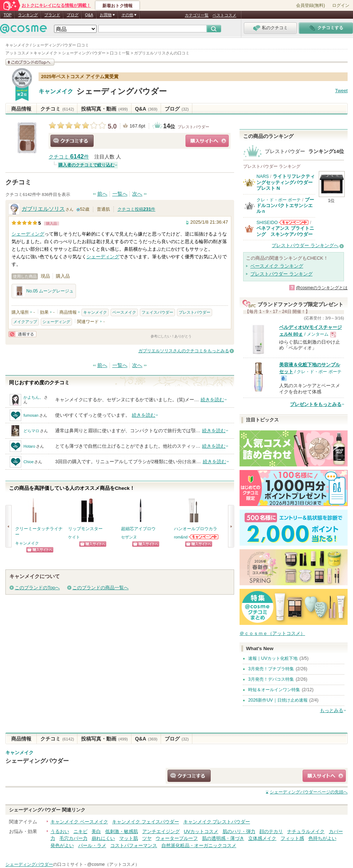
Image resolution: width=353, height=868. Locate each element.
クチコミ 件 (69, 157)
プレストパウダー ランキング (281, 274)
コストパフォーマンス (134, 845)
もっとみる (332, 710)
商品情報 (21, 109)
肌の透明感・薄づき (223, 838)
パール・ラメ (92, 845)
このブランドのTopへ (37, 588)
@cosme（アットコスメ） (113, 864)
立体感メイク (262, 838)
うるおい (60, 831)
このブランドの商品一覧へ (100, 588)
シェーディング (28, 234)
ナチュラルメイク (306, 831)
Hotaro (29, 446)
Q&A (89, 15)
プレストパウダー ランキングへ (305, 245)
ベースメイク (124, 312)
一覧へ (120, 194)
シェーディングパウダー (122, 91)
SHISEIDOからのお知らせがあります (294, 222)
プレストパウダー (193, 127)
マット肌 (129, 838)
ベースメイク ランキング (277, 266)
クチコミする (72, 141)
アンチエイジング (161, 831)
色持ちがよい (322, 838)
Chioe (28, 462)
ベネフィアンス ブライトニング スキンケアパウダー (285, 231)
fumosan (31, 415)
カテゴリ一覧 (197, 15)
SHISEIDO (267, 223)
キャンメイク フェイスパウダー (146, 822)
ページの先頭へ (309, 792)
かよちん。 (33, 397)
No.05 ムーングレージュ (44, 291)
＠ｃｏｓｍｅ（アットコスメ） (272, 633)
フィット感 (292, 838)
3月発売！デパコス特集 (271, 679)
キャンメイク (56, 91)
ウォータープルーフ (177, 838)
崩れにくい (103, 838)
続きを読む (212, 400)
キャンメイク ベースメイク (79, 822)
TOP (8, 15)
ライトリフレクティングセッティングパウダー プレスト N (286, 182)
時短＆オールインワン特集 (274, 690)
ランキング (28, 15)
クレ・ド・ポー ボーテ (279, 200)
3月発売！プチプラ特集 (271, 669)
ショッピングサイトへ (207, 141)
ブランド (52, 15)
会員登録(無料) (310, 5)
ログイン (341, 5)
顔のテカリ (271, 831)
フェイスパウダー (157, 312)
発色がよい (62, 845)
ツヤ (147, 838)
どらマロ (31, 431)
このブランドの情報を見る (30, 62)
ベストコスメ (224, 15)
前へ (102, 194)
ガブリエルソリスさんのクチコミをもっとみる (184, 351)
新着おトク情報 (117, 6)
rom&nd (181, 537)
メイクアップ (25, 322)
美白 (96, 831)
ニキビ (81, 831)
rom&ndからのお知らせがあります (204, 537)
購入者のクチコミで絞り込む (86, 165)
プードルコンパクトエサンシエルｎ (285, 206)
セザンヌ (129, 537)
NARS (263, 176)
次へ (137, 194)
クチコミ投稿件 (137, 209)
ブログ (73, 15)
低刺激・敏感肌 (122, 831)
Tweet (341, 91)
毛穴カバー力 (73, 838)
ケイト (74, 537)
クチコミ (57, 109)
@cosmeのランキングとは (322, 288)
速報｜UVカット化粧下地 (273, 658)
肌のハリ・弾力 (239, 831)
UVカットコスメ (201, 831)
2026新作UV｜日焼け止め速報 (278, 700)
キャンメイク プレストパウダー (217, 822)
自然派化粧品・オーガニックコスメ (199, 845)
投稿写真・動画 (104, 109)
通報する (22, 334)
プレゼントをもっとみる (316, 404)
